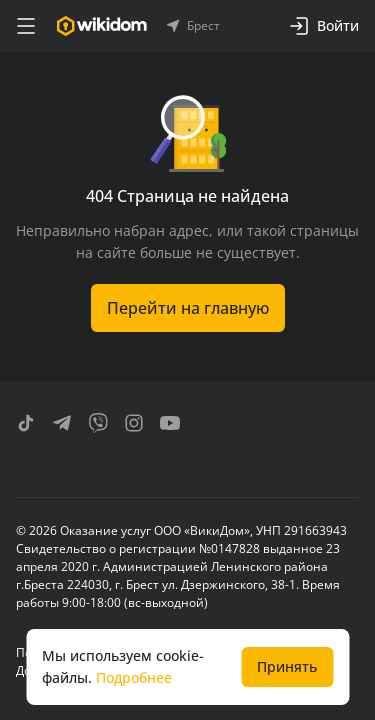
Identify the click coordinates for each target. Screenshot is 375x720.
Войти (324, 26)
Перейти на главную (188, 308)
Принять (287, 666)
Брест (193, 26)
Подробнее (134, 677)
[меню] (26, 26)
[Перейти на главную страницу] (101, 26)
